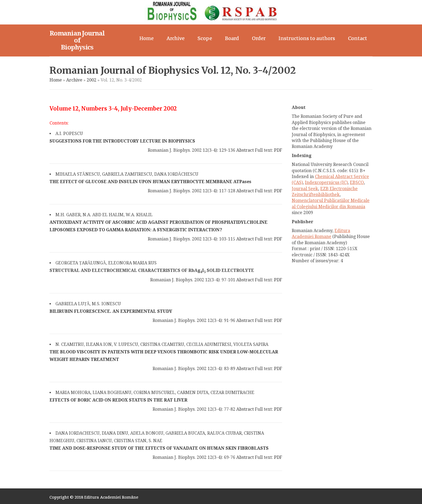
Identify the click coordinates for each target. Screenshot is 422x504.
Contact (358, 38)
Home (147, 38)
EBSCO (357, 182)
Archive (176, 38)
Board (232, 38)
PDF (278, 150)
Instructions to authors (307, 38)
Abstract (245, 150)
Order (259, 38)
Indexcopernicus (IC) (326, 182)
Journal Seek (305, 189)
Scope (205, 38)
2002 (92, 80)
